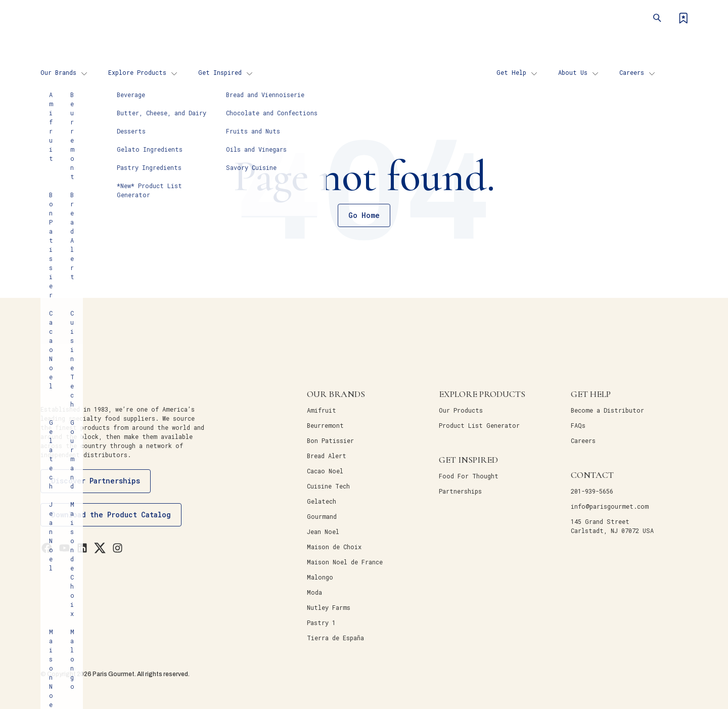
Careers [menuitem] (632, 72)
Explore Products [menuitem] (137, 72)
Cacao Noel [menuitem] (325, 471)
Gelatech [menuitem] (322, 501)
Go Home (364, 215)
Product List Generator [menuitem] (479, 425)
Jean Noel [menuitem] (323, 531)
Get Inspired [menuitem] (220, 72)
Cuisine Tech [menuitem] (328, 486)
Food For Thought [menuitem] (469, 476)
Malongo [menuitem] (320, 577)
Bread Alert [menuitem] (327, 456)
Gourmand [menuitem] (322, 516)
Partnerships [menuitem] (460, 491)
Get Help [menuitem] (511, 72)
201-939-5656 (592, 491)
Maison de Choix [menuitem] (334, 547)
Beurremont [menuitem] (325, 425)
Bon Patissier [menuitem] (330, 440)
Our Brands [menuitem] (58, 72)
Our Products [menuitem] (461, 410)
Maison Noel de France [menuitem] (345, 562)
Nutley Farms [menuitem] (329, 607)
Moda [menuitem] (314, 592)
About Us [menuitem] (573, 72)
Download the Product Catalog (111, 515)
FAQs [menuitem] (578, 425)
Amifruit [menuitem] (322, 410)
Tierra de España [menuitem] (335, 638)
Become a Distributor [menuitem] (607, 410)
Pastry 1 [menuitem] (321, 623)
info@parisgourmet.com (610, 506)
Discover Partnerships (96, 481)
